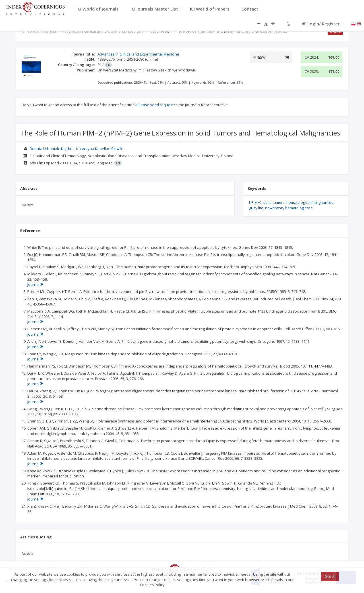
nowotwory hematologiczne (289, 208)
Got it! (330, 576)
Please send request (155, 105)
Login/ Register (321, 24)
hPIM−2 (255, 202)
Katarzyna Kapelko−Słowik (99, 149)
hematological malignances (310, 202)
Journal (35, 284)
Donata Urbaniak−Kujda (50, 149)
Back (335, 32)
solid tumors (274, 202)
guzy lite (256, 208)
